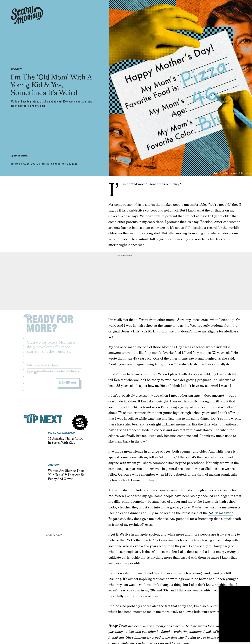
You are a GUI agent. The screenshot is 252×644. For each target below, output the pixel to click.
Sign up (64, 385)
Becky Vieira (21, 156)
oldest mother (119, 233)
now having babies (128, 228)
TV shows (125, 413)
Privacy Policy (32, 375)
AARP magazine (221, 513)
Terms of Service (72, 373)
